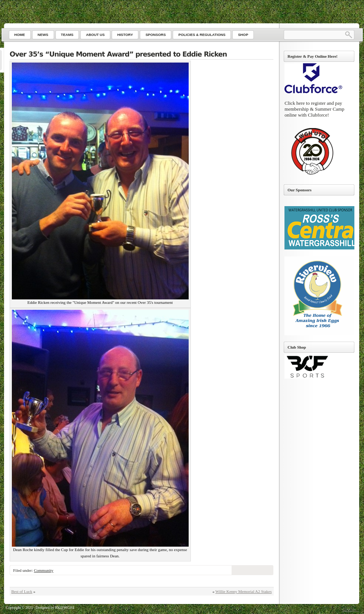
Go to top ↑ (350, 610)
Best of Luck (22, 591)
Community (44, 570)
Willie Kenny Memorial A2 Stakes (243, 591)
